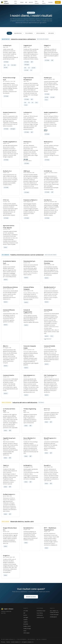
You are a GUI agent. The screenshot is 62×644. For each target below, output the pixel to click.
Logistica (26, 622)
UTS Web (26, 611)
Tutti (9, 33)
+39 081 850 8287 (54, 615)
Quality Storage (27, 628)
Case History (40, 613)
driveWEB (26, 624)
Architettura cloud (41, 611)
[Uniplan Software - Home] (7, 2)
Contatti (50, 2)
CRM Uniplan (26, 633)
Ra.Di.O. (31, 2)
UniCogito (26, 617)
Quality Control (27, 626)
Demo (58, 2)
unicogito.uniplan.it (28, 642)
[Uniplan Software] (7, 609)
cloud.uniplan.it (16, 642)
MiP (26, 2)
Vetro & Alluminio (41, 33)
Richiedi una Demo (31, 597)
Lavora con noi (40, 617)
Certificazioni (40, 615)
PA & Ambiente (29, 33)
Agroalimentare (18, 33)
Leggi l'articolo (48, 340)
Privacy (3, 642)
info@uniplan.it (53, 617)
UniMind (25, 620)
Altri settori (51, 33)
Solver (22, 2)
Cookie (8, 642)
